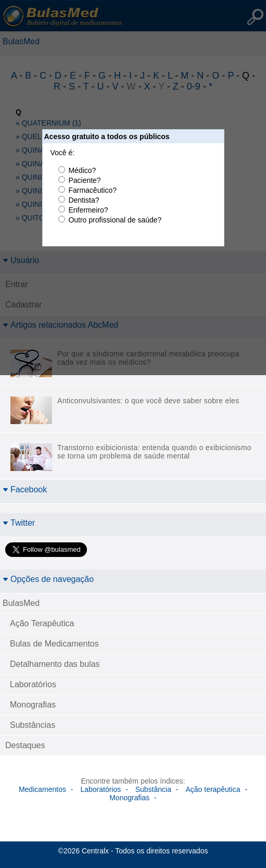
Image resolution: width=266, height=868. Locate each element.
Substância (153, 789)
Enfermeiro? (88, 210)
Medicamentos (42, 789)
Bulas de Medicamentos (54, 644)
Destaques (25, 745)
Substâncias (33, 725)
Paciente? (84, 180)
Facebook (25, 489)
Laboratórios (33, 684)
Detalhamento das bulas (55, 664)
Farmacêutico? (92, 190)
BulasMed (21, 603)
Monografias (33, 705)
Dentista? (84, 200)
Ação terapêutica (213, 789)
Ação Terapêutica (42, 623)
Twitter (19, 523)
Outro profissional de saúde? (115, 220)
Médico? (82, 170)
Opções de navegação (48, 579)
